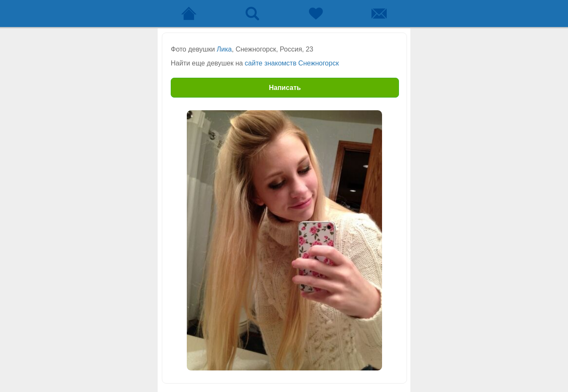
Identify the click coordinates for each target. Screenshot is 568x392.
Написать (285, 88)
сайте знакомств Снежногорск (292, 63)
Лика (224, 49)
